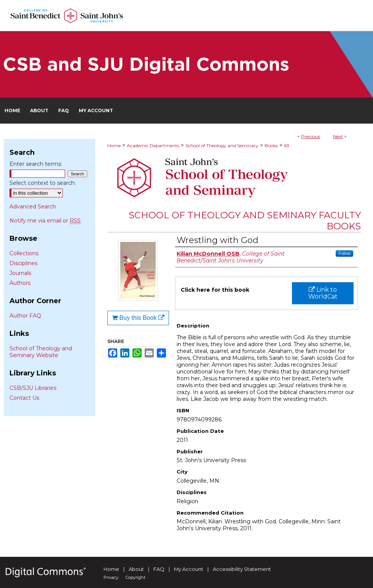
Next (338, 136)
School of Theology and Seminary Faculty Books (245, 221)
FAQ (159, 569)
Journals (20, 273)
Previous (311, 136)
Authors (20, 283)
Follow (344, 253)
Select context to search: (43, 183)
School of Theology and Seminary (222, 145)
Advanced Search (33, 207)
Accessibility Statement (242, 569)
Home (114, 145)
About (136, 569)
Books (271, 145)
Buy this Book (138, 318)
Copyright (135, 577)
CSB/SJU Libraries (33, 388)
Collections (24, 253)
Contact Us (24, 398)
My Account (189, 569)
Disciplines (23, 263)
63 (287, 145)
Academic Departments (153, 145)
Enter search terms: (36, 164)
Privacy (111, 577)
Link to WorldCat (323, 293)
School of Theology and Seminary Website (41, 352)
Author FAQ (25, 316)
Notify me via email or (45, 221)
